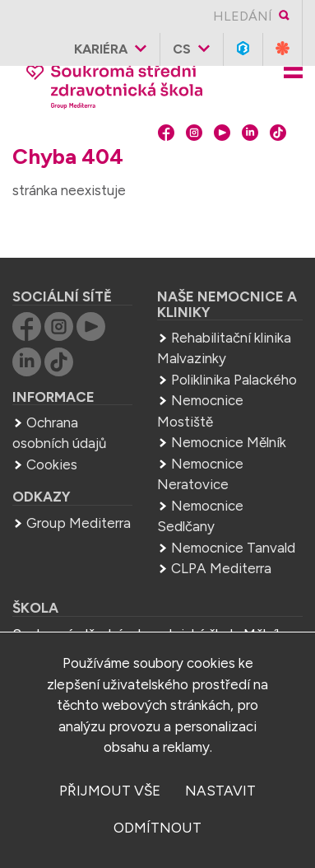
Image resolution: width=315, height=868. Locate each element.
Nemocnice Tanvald (233, 548)
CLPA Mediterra (221, 568)
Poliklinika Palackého (234, 380)
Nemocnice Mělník (229, 442)
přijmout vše (110, 791)
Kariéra (101, 49)
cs (182, 49)
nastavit (220, 791)
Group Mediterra (79, 523)
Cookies (52, 464)
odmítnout (157, 828)
